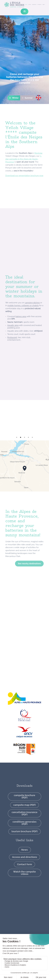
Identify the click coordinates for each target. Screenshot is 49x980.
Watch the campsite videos (24, 896)
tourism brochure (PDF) (25, 854)
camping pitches (32, 319)
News (24, 873)
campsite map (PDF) (25, 828)
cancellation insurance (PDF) (24, 836)
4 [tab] (28, 437)
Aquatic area (13, 341)
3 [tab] (25, 437)
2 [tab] (21, 437)
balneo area (21, 332)
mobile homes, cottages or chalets (23, 322)
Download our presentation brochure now (24, 189)
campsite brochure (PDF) (24, 819)
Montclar (38, 167)
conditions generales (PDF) (24, 846)
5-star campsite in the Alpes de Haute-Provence (24, 173)
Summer (27, 98)
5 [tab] (32, 437)
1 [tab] (17, 437)
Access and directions (25, 880)
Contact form (25, 887)
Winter (14, 98)
